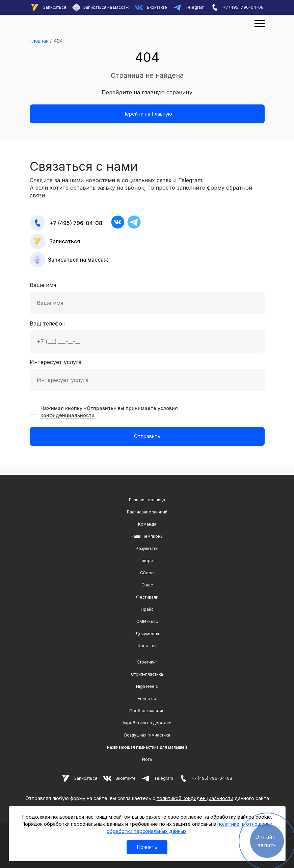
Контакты (147, 646)
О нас (147, 585)
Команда (147, 524)
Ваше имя (147, 298)
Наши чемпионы (147, 536)
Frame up (147, 698)
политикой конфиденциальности (195, 798)
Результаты (147, 548)
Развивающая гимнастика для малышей (147, 747)
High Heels (147, 686)
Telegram (189, 7)
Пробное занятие (147, 711)
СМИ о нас (147, 621)
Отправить (147, 436)
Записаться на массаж (100, 7)
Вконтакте (151, 7)
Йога (147, 759)
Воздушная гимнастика (147, 735)
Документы (147, 634)
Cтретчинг (147, 662)
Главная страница (147, 500)
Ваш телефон (147, 336)
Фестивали (147, 597)
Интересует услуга (147, 375)
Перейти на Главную (147, 114)
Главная (39, 41)
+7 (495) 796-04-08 (237, 7)
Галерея (147, 561)
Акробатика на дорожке (147, 723)
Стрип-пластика (147, 674)
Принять (147, 847)
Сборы (147, 573)
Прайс (147, 609)
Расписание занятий (147, 512)
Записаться (48, 7)
